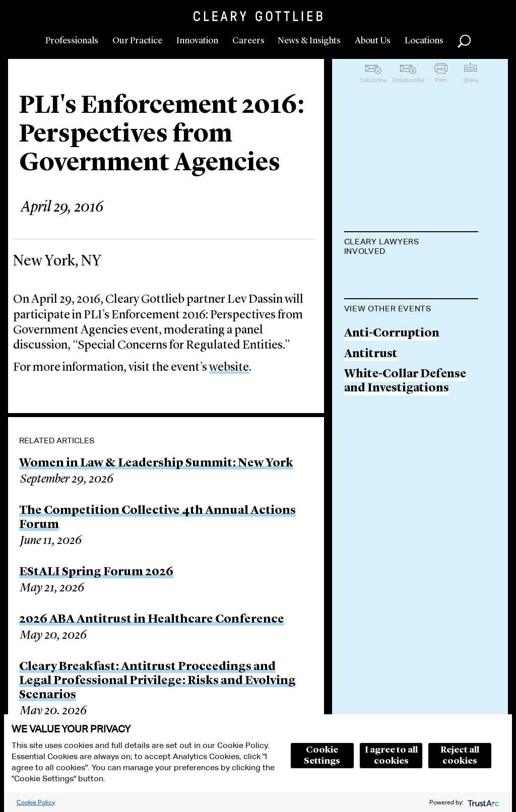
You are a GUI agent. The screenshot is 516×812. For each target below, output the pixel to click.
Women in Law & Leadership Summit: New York (156, 463)
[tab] (411, 247)
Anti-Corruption (392, 385)
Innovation (197, 41)
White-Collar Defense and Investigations (405, 432)
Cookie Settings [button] (322, 756)
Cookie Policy (36, 802)
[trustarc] (482, 802)
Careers (248, 41)
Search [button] (464, 41)
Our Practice (137, 41)
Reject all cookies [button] (460, 756)
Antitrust (371, 405)
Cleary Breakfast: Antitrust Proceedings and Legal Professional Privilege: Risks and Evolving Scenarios (157, 681)
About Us (373, 41)
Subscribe (373, 80)
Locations (424, 41)
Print (441, 80)
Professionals (72, 41)
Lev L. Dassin (380, 276)
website (229, 368)
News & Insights (309, 41)
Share (470, 80)
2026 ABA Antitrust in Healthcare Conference (152, 620)
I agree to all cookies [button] (391, 756)
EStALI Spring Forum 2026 (96, 572)
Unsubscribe (408, 80)
